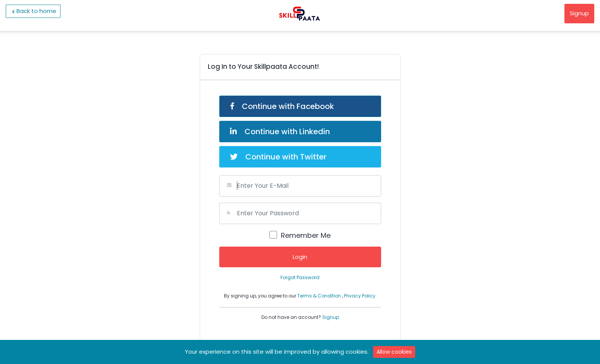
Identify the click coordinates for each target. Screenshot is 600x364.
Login (300, 257)
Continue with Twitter (278, 157)
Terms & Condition (320, 296)
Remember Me (306, 235)
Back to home (33, 11)
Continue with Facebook (282, 106)
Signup (579, 13)
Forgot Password (300, 277)
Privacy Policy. (360, 296)
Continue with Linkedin (280, 132)
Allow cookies (394, 352)
